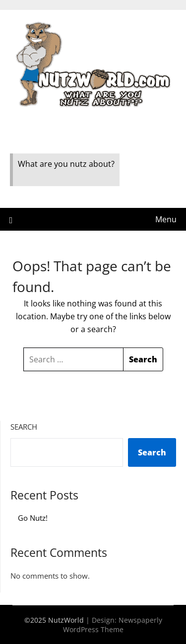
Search (24, 427)
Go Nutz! (33, 518)
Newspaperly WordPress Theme (113, 625)
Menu (166, 219)
